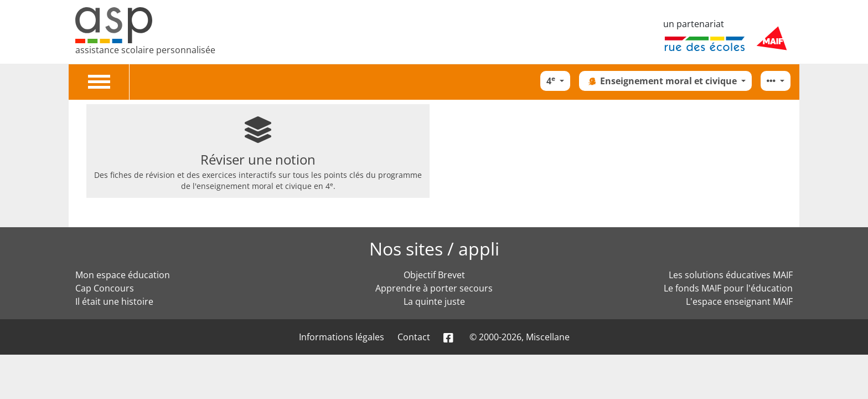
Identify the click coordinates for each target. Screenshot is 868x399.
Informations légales (342, 337)
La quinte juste (434, 301)
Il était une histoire (114, 301)
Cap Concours (105, 288)
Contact (414, 337)
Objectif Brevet (434, 275)
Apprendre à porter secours (434, 288)
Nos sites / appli (434, 249)
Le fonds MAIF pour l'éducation (728, 288)
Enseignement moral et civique (662, 81)
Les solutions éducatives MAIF (731, 275)
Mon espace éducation (123, 275)
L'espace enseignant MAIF (739, 301)
